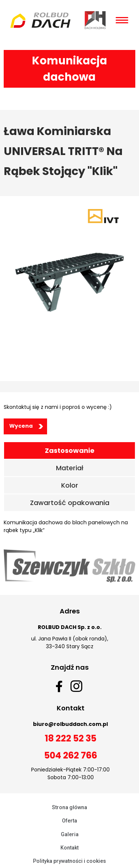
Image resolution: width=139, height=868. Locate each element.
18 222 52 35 (71, 738)
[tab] (69, 450)
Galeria (70, 834)
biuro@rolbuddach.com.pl (70, 724)
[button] (25, 426)
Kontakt (69, 848)
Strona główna (69, 807)
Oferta (69, 821)
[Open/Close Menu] (122, 20)
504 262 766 (71, 755)
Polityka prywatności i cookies (69, 861)
